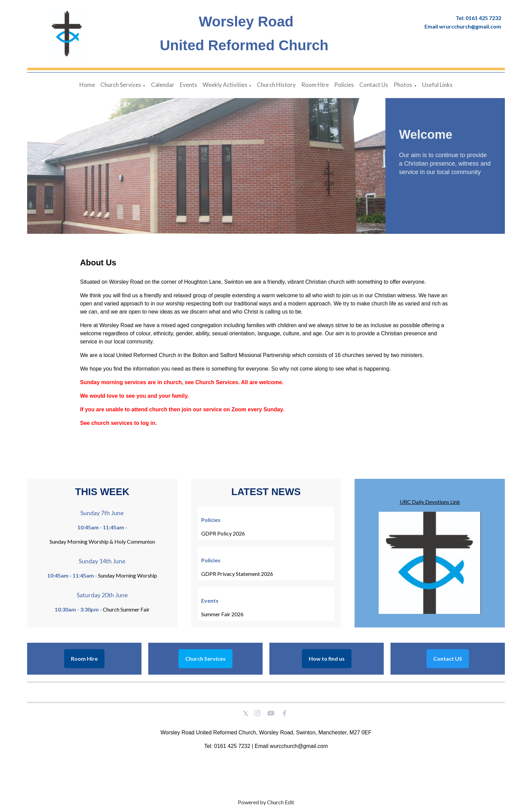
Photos (403, 85)
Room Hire (315, 85)
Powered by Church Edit (266, 802)
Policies (344, 85)
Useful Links (437, 85)
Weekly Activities (225, 85)
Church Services (121, 85)
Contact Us (374, 85)
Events (188, 85)
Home (87, 85)
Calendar (163, 85)
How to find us (327, 659)
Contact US (448, 659)
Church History (276, 85)
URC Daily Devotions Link (430, 502)
